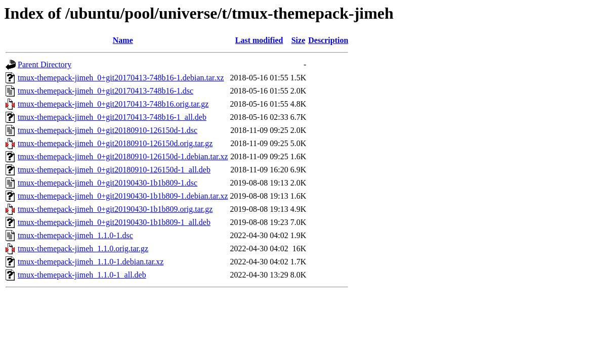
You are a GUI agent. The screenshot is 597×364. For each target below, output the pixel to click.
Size (298, 40)
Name (123, 40)
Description (328, 40)
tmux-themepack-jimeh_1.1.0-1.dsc (75, 235)
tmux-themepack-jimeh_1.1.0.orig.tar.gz (83, 248)
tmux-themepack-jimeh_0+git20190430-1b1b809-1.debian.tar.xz (123, 196)
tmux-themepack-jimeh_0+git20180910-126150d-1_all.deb (114, 170)
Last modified (259, 40)
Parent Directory (45, 64)
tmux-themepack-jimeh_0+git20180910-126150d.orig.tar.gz (115, 143)
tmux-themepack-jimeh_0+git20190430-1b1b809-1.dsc (108, 183)
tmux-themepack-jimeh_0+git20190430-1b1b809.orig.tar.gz (115, 209)
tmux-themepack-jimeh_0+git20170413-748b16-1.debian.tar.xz (121, 78)
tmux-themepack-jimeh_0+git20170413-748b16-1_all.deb (112, 117)
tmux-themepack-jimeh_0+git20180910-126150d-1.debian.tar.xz (123, 156)
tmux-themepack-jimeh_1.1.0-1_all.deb (82, 275)
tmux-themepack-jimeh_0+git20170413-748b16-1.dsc (105, 91)
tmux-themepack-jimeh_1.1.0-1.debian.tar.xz (91, 262)
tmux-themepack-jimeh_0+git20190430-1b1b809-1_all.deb (114, 222)
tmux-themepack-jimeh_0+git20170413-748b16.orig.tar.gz (113, 104)
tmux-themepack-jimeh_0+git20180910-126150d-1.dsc (108, 130)
